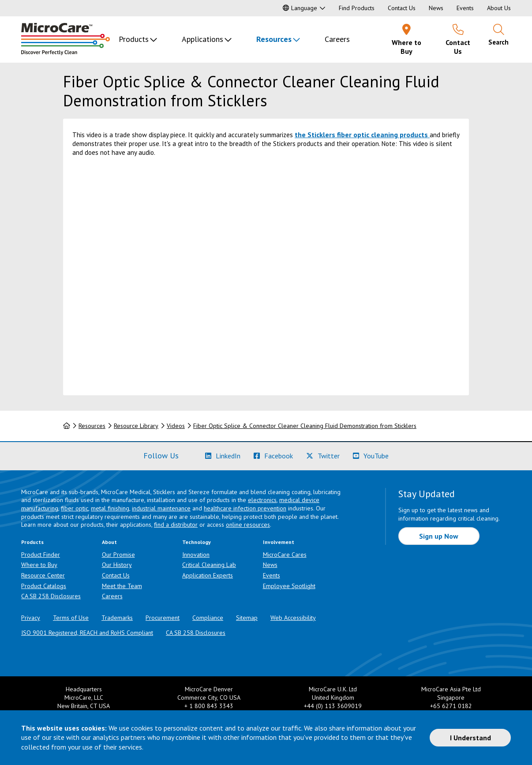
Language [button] (300, 8)
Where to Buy (39, 565)
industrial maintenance (161, 508)
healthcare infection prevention (245, 508)
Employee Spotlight (289, 586)
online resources (248, 525)
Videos (176, 426)
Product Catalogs (44, 586)
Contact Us (402, 8)
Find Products (357, 8)
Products (134, 39)
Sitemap (247, 618)
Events (465, 8)
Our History (117, 565)
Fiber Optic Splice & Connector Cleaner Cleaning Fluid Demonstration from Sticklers (305, 426)
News (436, 8)
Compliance (208, 618)
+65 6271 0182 (451, 706)
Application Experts (208, 575)
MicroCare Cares (285, 555)
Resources (274, 39)
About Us (499, 8)
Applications (202, 39)
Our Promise (118, 555)
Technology (197, 542)
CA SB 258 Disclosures (51, 596)
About (109, 542)
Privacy (31, 618)
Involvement (279, 542)
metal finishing (110, 508)
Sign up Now (439, 536)
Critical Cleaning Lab (209, 565)
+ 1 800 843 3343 (209, 706)
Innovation (196, 555)
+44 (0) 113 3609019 (333, 706)
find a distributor (176, 525)
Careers (337, 39)
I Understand (470, 738)
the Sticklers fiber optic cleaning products (361, 135)
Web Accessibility (293, 618)
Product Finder (41, 555)
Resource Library (136, 426)
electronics (262, 500)
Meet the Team (122, 586)
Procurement (163, 618)
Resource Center (43, 575)
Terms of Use (71, 618)
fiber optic (75, 508)
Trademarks (117, 618)
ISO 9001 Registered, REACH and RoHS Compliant (87, 633)
